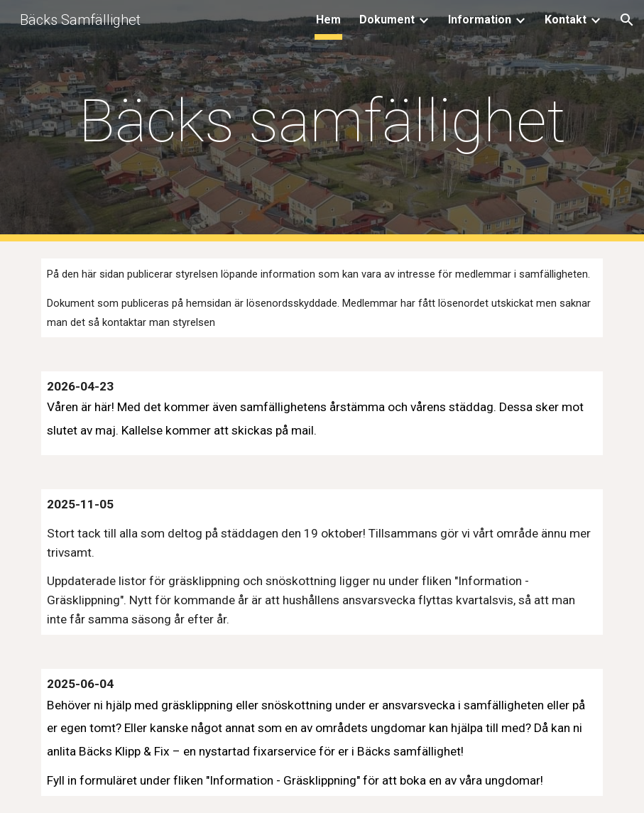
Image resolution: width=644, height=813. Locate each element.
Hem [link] (328, 20)
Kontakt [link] (566, 20)
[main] (322, 121)
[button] (627, 20)
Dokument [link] (387, 20)
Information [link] (480, 20)
